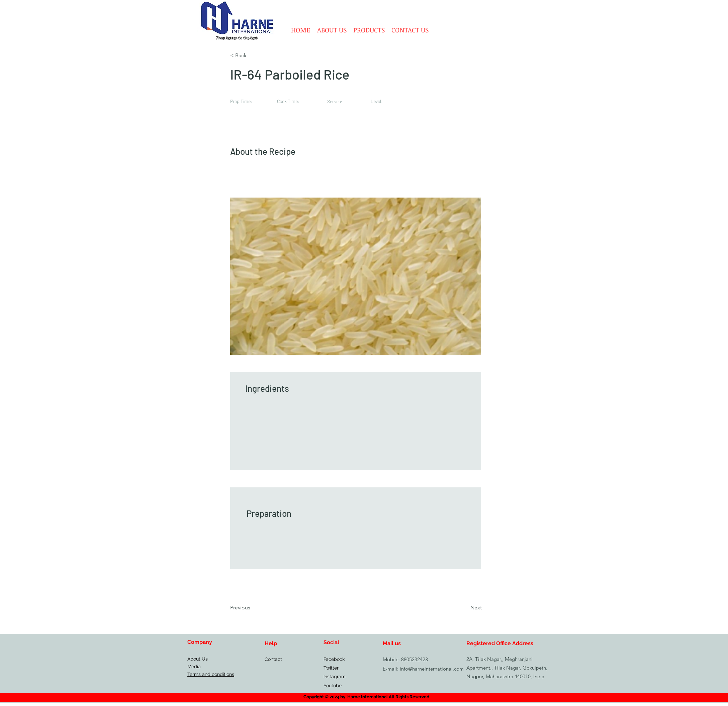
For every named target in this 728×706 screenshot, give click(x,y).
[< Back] (252, 55)
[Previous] (252, 608)
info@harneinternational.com (432, 669)
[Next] (465, 608)
